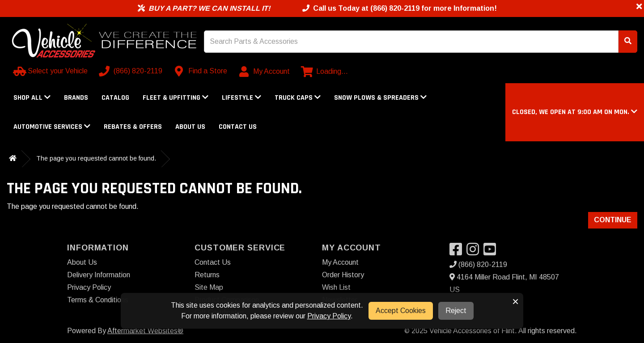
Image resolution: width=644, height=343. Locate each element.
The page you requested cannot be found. (96, 158)
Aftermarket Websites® (145, 331)
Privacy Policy (89, 287)
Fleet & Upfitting (176, 98)
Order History (343, 275)
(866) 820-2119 (478, 265)
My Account (340, 262)
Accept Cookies (401, 311)
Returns (207, 275)
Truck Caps (298, 98)
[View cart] (324, 72)
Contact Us (238, 127)
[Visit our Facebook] (458, 252)
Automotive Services (52, 127)
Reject (456, 311)
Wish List (336, 287)
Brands (76, 98)
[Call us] (131, 71)
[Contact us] (201, 71)
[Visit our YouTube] (492, 252)
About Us (190, 127)
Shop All (32, 98)
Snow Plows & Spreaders (380, 98)
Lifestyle (241, 98)
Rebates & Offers (133, 127)
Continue (613, 220)
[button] (575, 112)
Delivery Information (99, 275)
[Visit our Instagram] (475, 252)
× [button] (515, 301)
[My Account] (265, 72)
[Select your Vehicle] (51, 71)
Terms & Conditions (98, 300)
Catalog (115, 98)
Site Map (209, 287)
